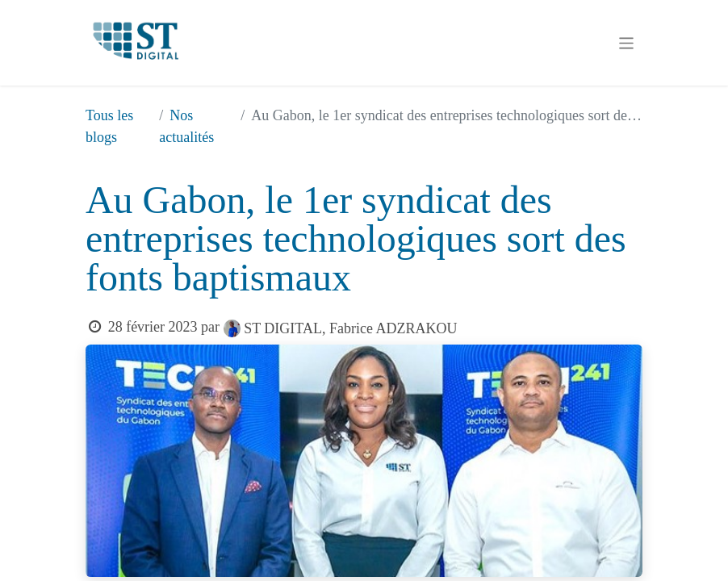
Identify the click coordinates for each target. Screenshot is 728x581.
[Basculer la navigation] (627, 43)
